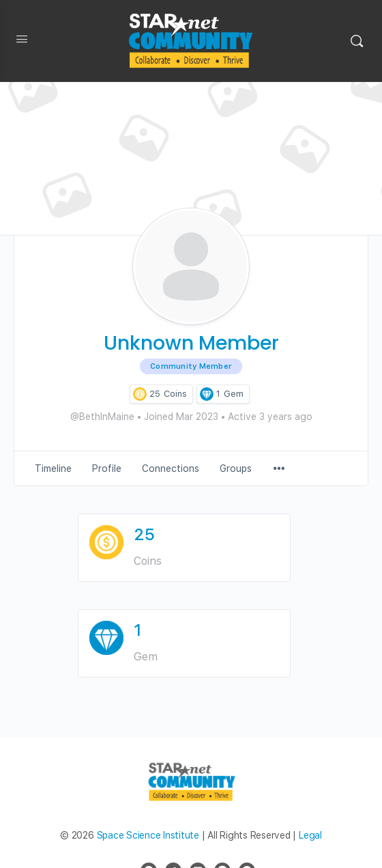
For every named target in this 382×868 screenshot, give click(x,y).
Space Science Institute (148, 835)
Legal (310, 835)
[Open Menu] (22, 42)
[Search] (357, 41)
